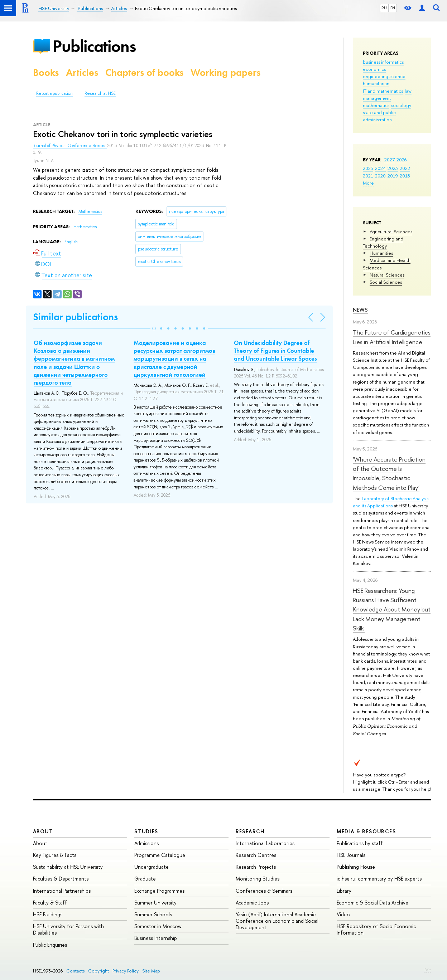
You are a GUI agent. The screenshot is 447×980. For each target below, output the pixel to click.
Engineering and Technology (383, 242)
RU (384, 8)
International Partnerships (62, 891)
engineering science (384, 76)
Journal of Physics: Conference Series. (70, 146)
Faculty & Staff (50, 903)
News (360, 310)
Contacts (75, 971)
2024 (380, 168)
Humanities (381, 253)
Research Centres (256, 855)
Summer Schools (153, 914)
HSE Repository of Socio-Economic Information (376, 929)
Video (343, 914)
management (377, 98)
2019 (393, 176)
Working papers (225, 72)
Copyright (98, 971)
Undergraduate (152, 867)
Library (344, 891)
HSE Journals (351, 855)
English (71, 242)
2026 (402, 160)
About (43, 831)
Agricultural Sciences (391, 231)
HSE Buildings (48, 914)
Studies (146, 831)
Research (250, 831)
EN (393, 8)
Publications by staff (360, 843)
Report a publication (54, 93)
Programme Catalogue (160, 855)
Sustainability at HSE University (68, 867)
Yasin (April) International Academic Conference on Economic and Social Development (277, 921)
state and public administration (379, 116)
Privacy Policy (126, 971)
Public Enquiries (50, 945)
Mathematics (90, 211)
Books (46, 72)
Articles (82, 72)
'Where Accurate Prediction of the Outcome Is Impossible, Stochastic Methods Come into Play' (389, 473)
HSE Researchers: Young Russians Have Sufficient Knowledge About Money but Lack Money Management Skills (392, 609)
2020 (380, 176)
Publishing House (356, 867)
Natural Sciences (387, 275)
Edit (428, 970)
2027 (390, 160)
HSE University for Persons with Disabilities (68, 929)
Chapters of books (144, 72)
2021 (368, 176)
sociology (401, 105)
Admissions (146, 843)
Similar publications (75, 317)
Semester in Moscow (158, 926)
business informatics (383, 62)
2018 (405, 176)
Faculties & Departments (61, 879)
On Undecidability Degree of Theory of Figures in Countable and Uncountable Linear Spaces (275, 351)
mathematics (376, 105)
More (368, 183)
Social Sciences (386, 282)
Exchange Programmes (159, 891)
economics (374, 69)
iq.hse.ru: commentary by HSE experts (379, 879)
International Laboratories (265, 843)
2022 (405, 168)
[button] (154, 328)
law (408, 91)
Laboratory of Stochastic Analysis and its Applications (391, 502)
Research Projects (256, 867)
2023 (393, 168)
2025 (368, 168)
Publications (94, 46)
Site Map (151, 971)
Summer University (155, 903)
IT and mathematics (383, 91)
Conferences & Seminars (264, 891)
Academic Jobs (252, 903)
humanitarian (376, 83)
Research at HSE (100, 93)
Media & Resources (366, 831)
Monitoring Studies (258, 879)
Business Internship (156, 938)
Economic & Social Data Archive (372, 903)
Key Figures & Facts (55, 855)
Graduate (145, 879)
